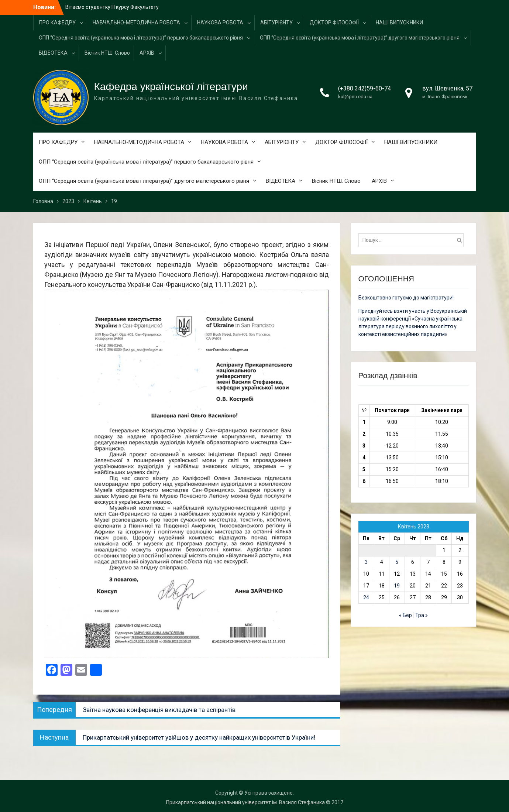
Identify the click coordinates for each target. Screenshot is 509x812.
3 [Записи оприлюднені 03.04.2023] (366, 562)
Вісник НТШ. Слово (107, 53)
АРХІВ (147, 53)
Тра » (422, 615)
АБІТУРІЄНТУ (276, 23)
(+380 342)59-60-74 (364, 88)
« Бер (405, 615)
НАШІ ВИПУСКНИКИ (399, 23)
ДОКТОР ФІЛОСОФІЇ (334, 23)
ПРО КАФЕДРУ (57, 23)
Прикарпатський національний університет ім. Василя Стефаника (245, 802)
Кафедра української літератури (171, 87)
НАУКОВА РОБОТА (220, 23)
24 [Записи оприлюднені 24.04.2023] (366, 597)
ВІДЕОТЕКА (53, 53)
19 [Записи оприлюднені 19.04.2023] (397, 586)
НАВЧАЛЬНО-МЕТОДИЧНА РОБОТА (136, 23)
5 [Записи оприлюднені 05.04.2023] (397, 562)
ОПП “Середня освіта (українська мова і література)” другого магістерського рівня (360, 38)
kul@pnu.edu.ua (355, 97)
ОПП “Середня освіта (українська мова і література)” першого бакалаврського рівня (141, 38)
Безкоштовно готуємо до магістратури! (406, 298)
